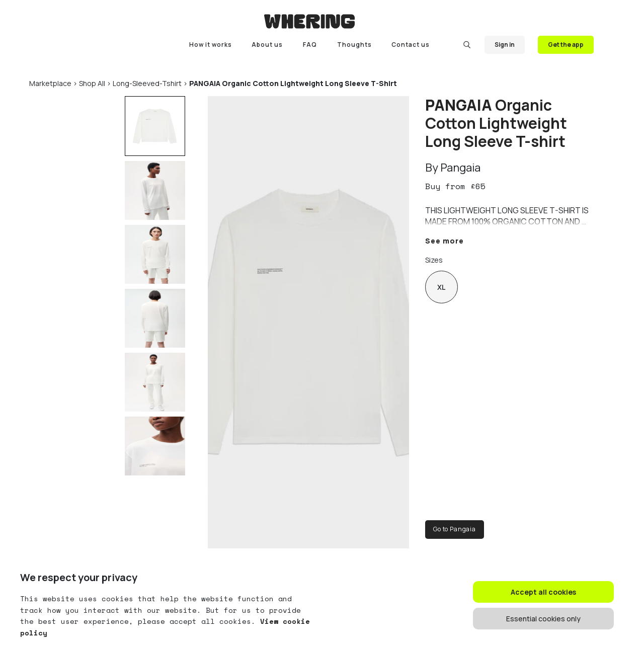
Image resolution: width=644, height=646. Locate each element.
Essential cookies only (543, 619)
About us (267, 45)
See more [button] (445, 241)
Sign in (505, 45)
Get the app (566, 45)
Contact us (411, 45)
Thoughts (354, 45)
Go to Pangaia (455, 529)
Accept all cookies (543, 592)
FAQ (310, 45)
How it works (211, 45)
